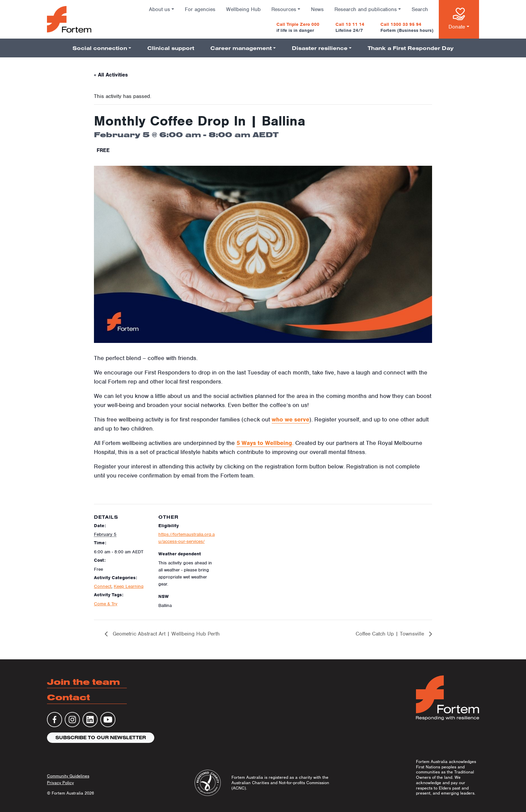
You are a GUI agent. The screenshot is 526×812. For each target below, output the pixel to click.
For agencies (200, 9)
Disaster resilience (320, 48)
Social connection (100, 48)
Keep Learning (129, 586)
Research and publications (366, 9)
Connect (103, 586)
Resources (284, 9)
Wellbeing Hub (243, 9)
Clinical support (171, 48)
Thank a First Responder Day (411, 48)
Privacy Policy (60, 783)
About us (160, 9)
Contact (68, 697)
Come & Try (106, 604)
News (317, 9)
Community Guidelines (68, 776)
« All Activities (111, 75)
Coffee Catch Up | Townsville (391, 634)
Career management (241, 48)
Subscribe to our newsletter (101, 738)
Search (420, 9)
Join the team (84, 682)
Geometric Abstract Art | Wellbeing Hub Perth (165, 634)
